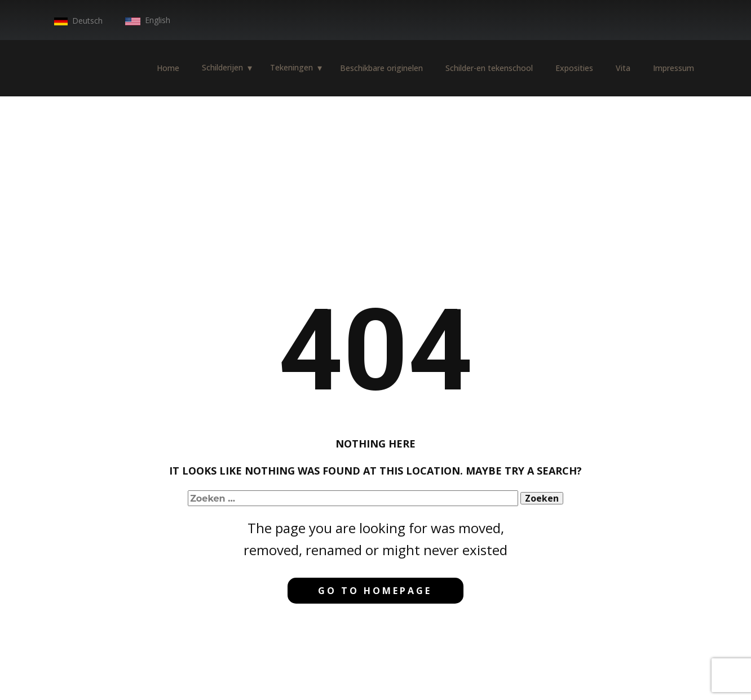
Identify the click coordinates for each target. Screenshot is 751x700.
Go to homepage (375, 591)
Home (168, 68)
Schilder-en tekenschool (489, 68)
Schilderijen (222, 67)
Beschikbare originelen (381, 68)
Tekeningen (291, 67)
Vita (623, 68)
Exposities (574, 68)
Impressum (673, 68)
